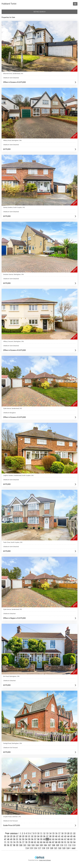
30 (26, 836)
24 (8, 836)
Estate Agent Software (45, 860)
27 (17, 836)
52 (20, 839)
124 (68, 848)
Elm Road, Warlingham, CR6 (11, 676)
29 (23, 836)
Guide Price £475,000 (12, 825)
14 (50, 833)
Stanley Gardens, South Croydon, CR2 (14, 207)
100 (21, 845)
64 (56, 839)
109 (58, 845)
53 (23, 839)
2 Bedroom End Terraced (10, 748)
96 (8, 845)
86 (50, 842)
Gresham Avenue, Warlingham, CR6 (13, 274)
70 (74, 839)
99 (17, 845)
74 (14, 842)
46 (74, 836)
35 (41, 836)
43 (65, 836)
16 (56, 833)
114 (27, 848)
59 (41, 839)
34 (38, 836)
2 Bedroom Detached (9, 614)
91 (65, 842)
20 (68, 833)
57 (35, 839)
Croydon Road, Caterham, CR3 (12, 817)
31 (29, 836)
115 (31, 848)
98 (14, 845)
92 (68, 842)
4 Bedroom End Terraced (10, 821)
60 (44, 839)
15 (53, 833)
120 (52, 848)
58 (38, 839)
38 (50, 836)
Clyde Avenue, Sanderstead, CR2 (13, 408)
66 (62, 839)
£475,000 (7, 149)
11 (41, 833)
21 (71, 833)
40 (56, 836)
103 (33, 845)
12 (44, 833)
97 (11, 845)
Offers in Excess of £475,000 (14, 82)
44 (68, 836)
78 (26, 842)
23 (5, 836)
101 (25, 845)
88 (56, 842)
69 (71, 839)
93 (71, 842)
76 (20, 842)
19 (65, 833)
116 (35, 848)
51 (17, 839)
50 (14, 839)
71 (5, 842)
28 (20, 836)
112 (70, 845)
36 (44, 836)
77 (23, 842)
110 (62, 845)
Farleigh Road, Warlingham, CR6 (12, 743)
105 (41, 845)
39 (53, 836)
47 (5, 839)
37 (47, 836)
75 (17, 842)
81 (35, 842)
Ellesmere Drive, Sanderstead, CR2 (13, 74)
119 (47, 848)
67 (65, 839)
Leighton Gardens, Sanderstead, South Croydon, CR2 (18, 475)
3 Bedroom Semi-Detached (11, 78)
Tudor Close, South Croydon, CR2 (13, 542)
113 (74, 845)
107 (49, 845)
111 (66, 845)
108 (53, 845)
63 (53, 839)
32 (32, 836)
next (74, 848)
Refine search (40, 12)
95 (5, 845)
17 (59, 833)
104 (37, 845)
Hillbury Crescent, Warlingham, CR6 (13, 341)
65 (59, 839)
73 (11, 842)
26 (14, 836)
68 (68, 839)
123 (64, 848)
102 (29, 845)
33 (35, 836)
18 (62, 833)
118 (43, 848)
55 (29, 839)
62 (50, 839)
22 (74, 833)
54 (26, 839)
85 (47, 842)
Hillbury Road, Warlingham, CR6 (12, 140)
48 (8, 839)
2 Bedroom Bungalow (9, 413)
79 (29, 842)
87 (53, 842)
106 (45, 845)
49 (11, 839)
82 (38, 842)
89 (59, 842)
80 (32, 842)
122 (60, 848)
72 (8, 842)
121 (56, 848)
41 (59, 836)
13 (47, 833)
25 (11, 836)
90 (62, 842)
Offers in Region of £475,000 (14, 618)
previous (14, 833)
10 (38, 833)
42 (62, 836)
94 (74, 842)
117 (39, 848)
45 (71, 836)
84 (44, 842)
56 (32, 839)
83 (41, 842)
